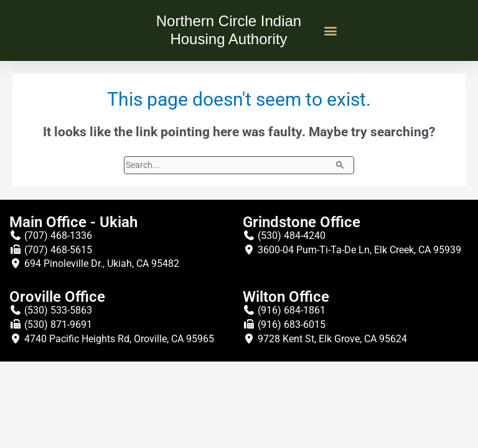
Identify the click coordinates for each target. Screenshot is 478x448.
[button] (330, 30)
